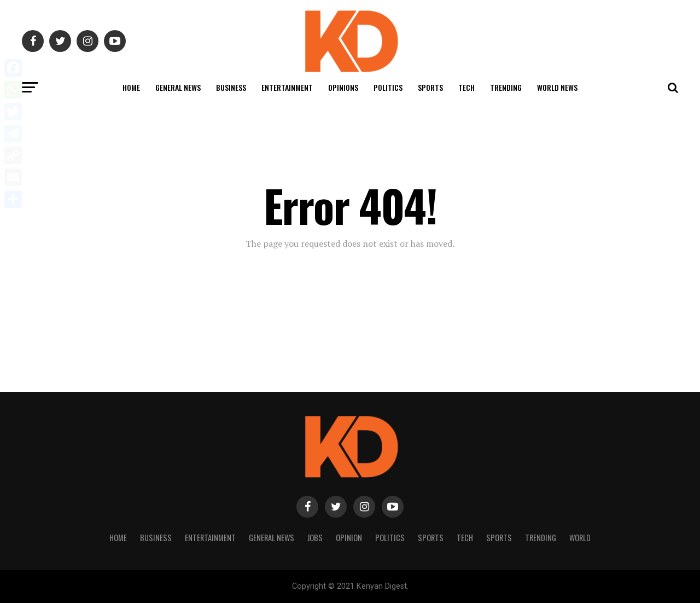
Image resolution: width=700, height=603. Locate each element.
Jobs (315, 538)
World (580, 538)
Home (131, 87)
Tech (466, 87)
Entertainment (287, 87)
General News (178, 87)
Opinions (343, 87)
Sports (430, 87)
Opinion (349, 538)
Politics (388, 87)
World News (557, 87)
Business (231, 87)
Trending (506, 87)
